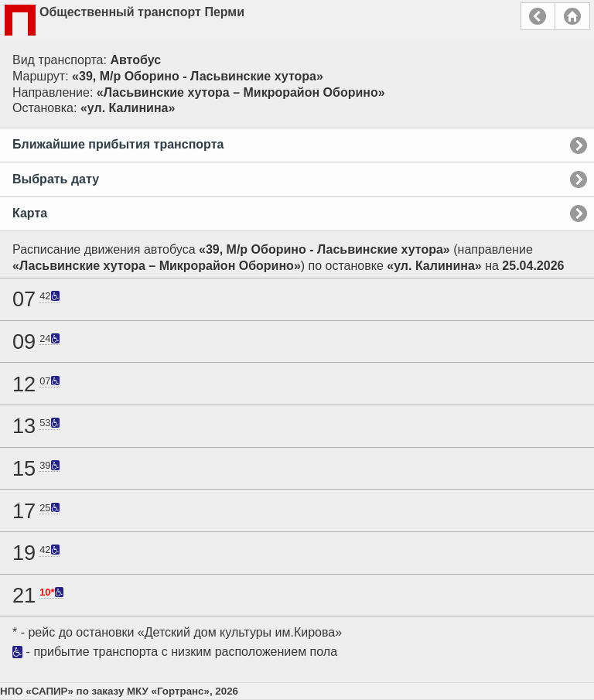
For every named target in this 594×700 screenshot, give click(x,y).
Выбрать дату (56, 179)
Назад (538, 16)
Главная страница (572, 16)
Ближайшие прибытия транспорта (118, 144)
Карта (30, 213)
